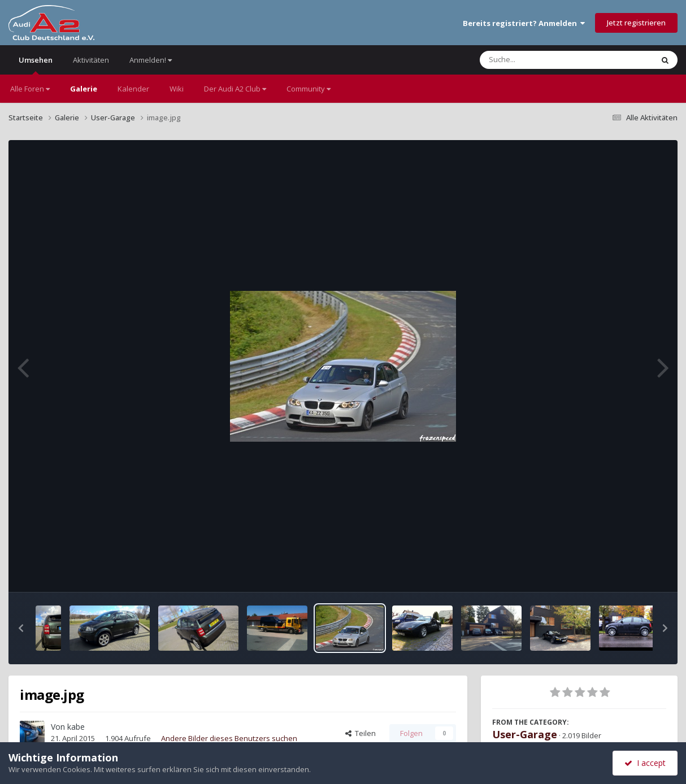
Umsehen (36, 65)
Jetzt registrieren (636, 23)
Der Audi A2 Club (235, 89)
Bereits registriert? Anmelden (524, 23)
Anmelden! (151, 60)
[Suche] (543, 60)
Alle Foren (30, 89)
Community (309, 89)
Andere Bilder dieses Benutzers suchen (229, 738)
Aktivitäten (91, 60)
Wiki (177, 89)
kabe (76, 727)
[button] (21, 628)
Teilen (361, 733)
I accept (645, 763)
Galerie (84, 89)
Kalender (133, 89)
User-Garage (525, 734)
